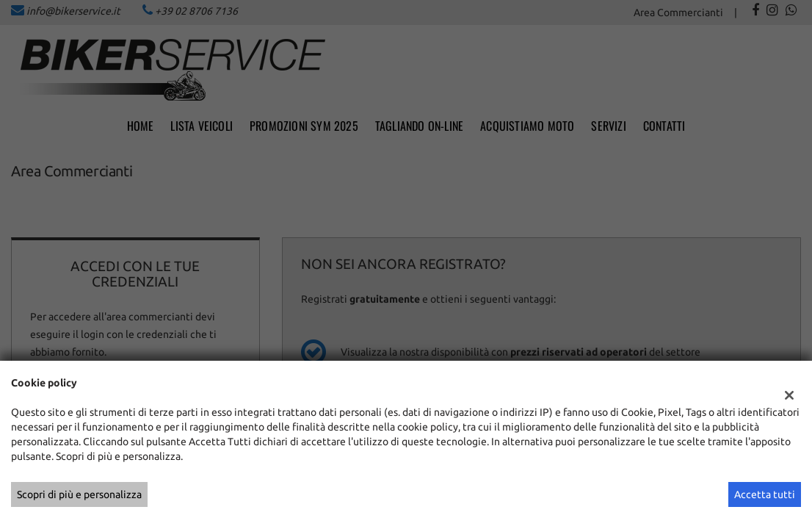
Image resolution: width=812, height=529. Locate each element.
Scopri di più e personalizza (79, 494)
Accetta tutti (765, 494)
